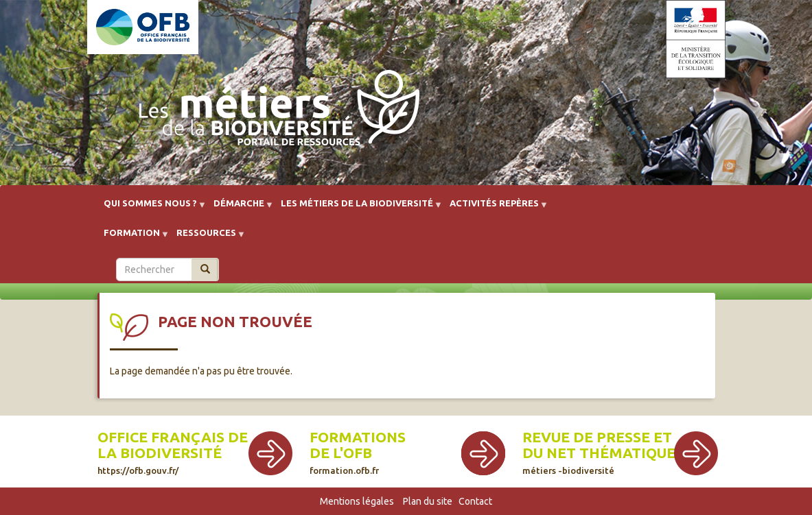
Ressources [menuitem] (206, 238)
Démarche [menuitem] (239, 208)
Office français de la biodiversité (173, 452)
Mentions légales (357, 501)
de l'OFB (341, 453)
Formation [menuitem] (132, 238)
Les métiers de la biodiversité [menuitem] (357, 208)
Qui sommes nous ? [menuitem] (150, 208)
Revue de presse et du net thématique (599, 452)
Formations (358, 437)
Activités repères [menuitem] (494, 208)
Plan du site (428, 501)
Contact (475, 501)
